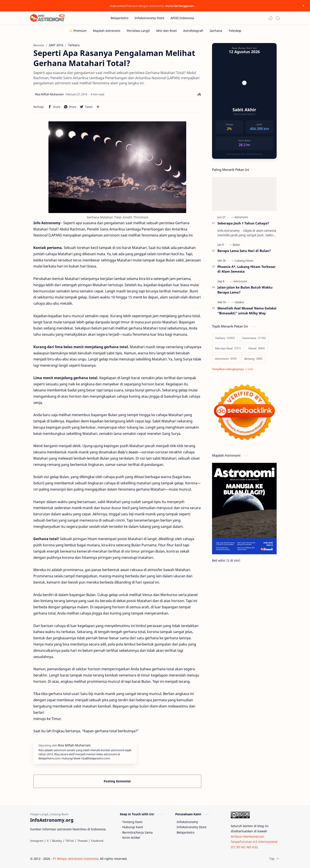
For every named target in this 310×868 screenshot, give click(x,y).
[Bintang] (253, 359)
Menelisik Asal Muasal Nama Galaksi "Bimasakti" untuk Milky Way (247, 311)
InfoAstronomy (187, 822)
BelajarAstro (186, 832)
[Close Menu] (303, 6)
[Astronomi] (241, 217)
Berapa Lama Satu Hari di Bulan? (244, 251)
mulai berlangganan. (180, 6)
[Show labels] (233, 369)
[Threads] (82, 841)
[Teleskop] (235, 31)
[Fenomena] (254, 338)
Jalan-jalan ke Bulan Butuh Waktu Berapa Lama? (245, 290)
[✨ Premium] (78, 31)
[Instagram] (37, 841)
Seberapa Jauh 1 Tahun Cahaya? (243, 223)
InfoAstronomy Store (192, 827)
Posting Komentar (117, 781)
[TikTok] (70, 841)
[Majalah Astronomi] (107, 31)
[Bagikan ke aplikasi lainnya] (98, 107)
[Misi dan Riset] (167, 31)
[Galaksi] (239, 302)
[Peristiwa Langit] (138, 31)
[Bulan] (236, 245)
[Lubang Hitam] (244, 261)
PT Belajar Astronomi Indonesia (75, 859)
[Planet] (257, 348)
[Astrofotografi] (193, 31)
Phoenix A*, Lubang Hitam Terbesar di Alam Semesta (246, 269)
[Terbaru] (225, 338)
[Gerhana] (216, 31)
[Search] (278, 18)
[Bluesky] (57, 841)
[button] (270, 18)
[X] (48, 841)
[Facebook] (97, 841)
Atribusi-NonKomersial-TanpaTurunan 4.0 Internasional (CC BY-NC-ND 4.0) (254, 842)
